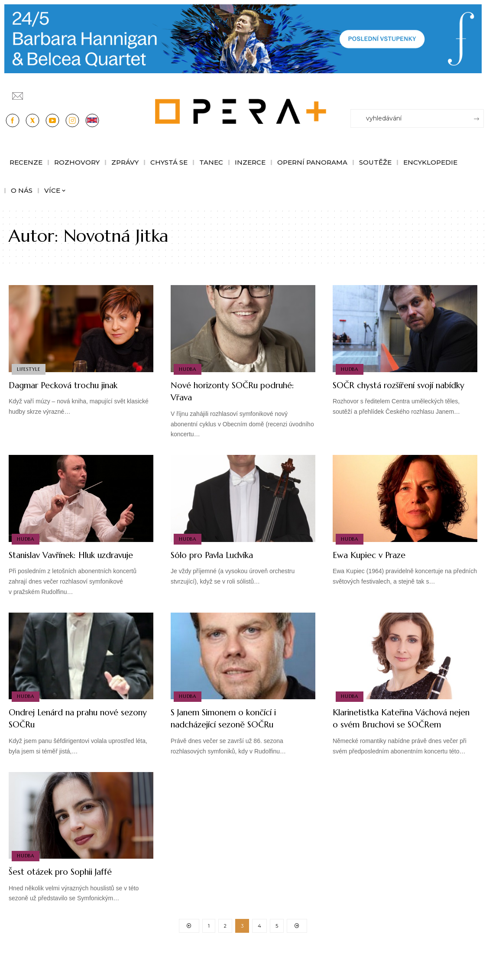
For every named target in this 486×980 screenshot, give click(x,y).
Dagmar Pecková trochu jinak (74, 385)
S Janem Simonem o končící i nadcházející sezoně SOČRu (235, 730)
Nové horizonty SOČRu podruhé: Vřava (222, 391)
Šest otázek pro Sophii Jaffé (69, 896)
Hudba (188, 369)
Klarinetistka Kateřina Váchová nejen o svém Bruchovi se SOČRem (401, 737)
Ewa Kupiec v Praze (375, 555)
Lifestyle (29, 369)
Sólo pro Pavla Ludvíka (220, 555)
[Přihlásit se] (479, 92)
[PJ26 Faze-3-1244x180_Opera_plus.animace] (243, 38)
